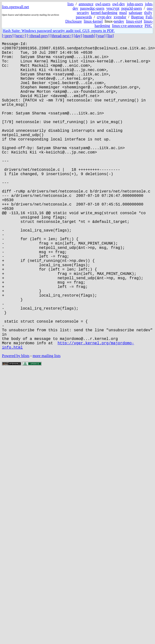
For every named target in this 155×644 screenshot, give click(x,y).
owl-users (103, 4)
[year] (101, 36)
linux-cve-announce (127, 26)
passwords (84, 17)
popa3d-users (131, 8)
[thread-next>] (62, 36)
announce (86, 4)
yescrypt (113, 8)
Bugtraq (137, 17)
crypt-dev (104, 17)
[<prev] (8, 36)
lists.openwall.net (15, 7)
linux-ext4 (134, 21)
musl (123, 13)
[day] (78, 36)
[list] (110, 36)
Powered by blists (16, 424)
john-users (135, 4)
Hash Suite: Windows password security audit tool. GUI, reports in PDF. (59, 31)
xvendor (120, 17)
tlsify (148, 13)
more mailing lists (47, 424)
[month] (89, 36)
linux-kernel (93, 21)
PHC (148, 26)
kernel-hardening (104, 13)
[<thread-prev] (38, 36)
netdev (119, 21)
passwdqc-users (92, 8)
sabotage (135, 13)
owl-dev (119, 4)
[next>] (20, 36)
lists (70, 4)
